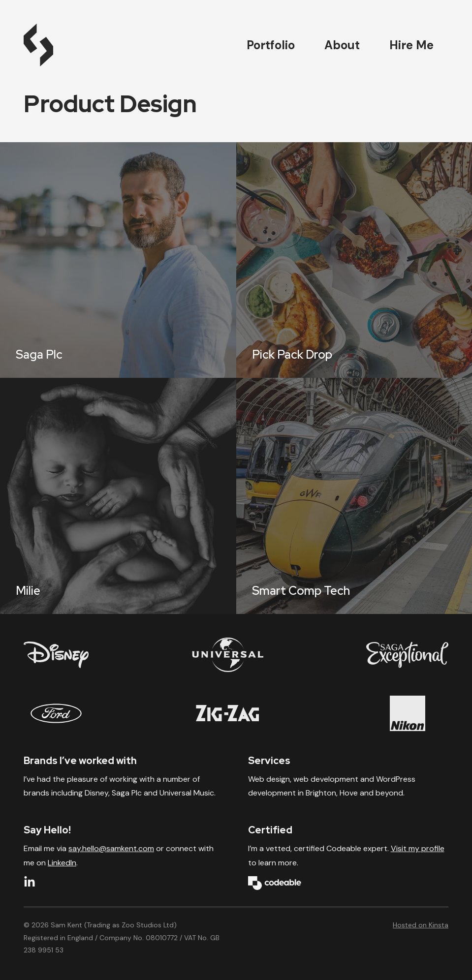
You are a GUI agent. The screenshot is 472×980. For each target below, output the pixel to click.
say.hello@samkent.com (111, 848)
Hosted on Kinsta (421, 925)
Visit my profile (418, 848)
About (342, 45)
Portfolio (271, 45)
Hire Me (411, 45)
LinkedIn (62, 863)
